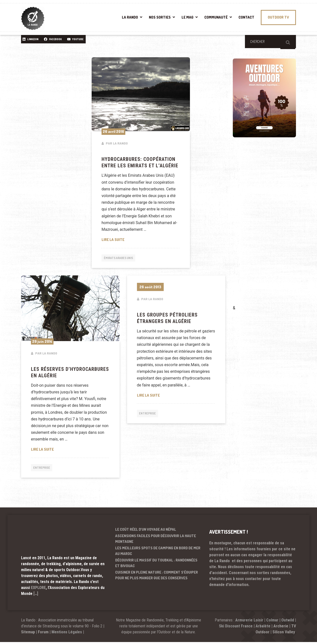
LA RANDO (130, 17)
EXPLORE (38, 590)
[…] (36, 596)
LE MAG (187, 17)
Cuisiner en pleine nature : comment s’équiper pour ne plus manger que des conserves (157, 577)
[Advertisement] (270, 228)
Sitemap (28, 634)
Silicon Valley (284, 634)
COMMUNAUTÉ (216, 17)
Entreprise (43, 469)
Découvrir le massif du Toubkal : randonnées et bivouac (156, 565)
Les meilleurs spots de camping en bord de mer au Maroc (158, 553)
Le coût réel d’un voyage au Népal (146, 531)
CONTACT (246, 17)
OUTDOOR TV (278, 17)
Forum (43, 634)
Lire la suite (141, 239)
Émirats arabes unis (121, 258)
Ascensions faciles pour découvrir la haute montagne (156, 541)
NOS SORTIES (160, 17)
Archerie (281, 628)
